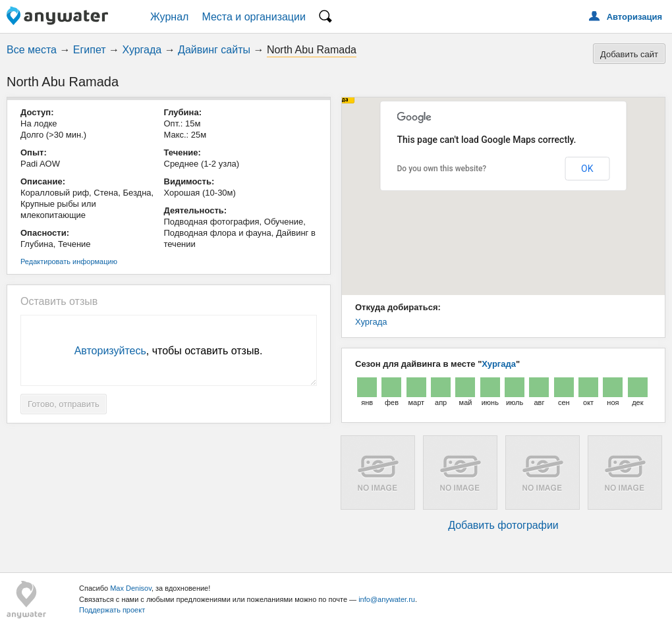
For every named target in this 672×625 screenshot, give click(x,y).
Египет (90, 50)
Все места (32, 50)
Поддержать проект (112, 610)
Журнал (169, 17)
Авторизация (634, 17)
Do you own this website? (442, 169)
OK (587, 169)
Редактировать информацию (69, 261)
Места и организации (254, 17)
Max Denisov (131, 588)
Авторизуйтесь (110, 351)
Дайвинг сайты (214, 50)
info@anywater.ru (387, 599)
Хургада (142, 50)
